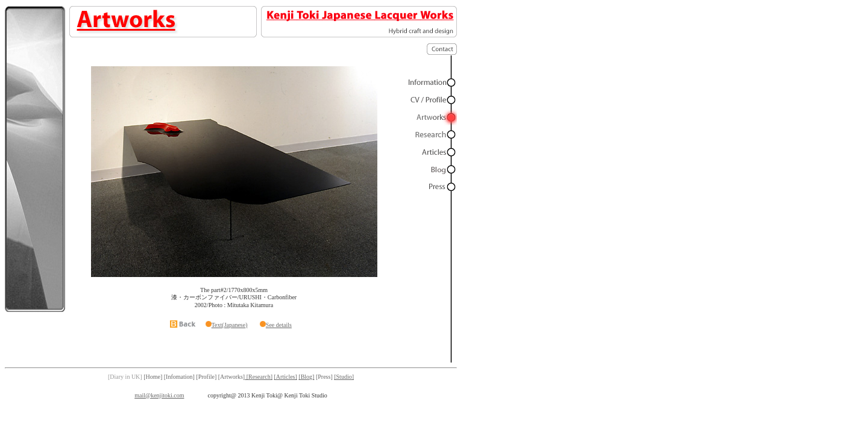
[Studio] (344, 377)
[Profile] (206, 377)
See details (279, 325)
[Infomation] (179, 377)
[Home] (153, 377)
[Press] (324, 377)
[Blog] (306, 377)
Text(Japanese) (230, 325)
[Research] (259, 377)
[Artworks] (231, 377)
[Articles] (286, 377)
